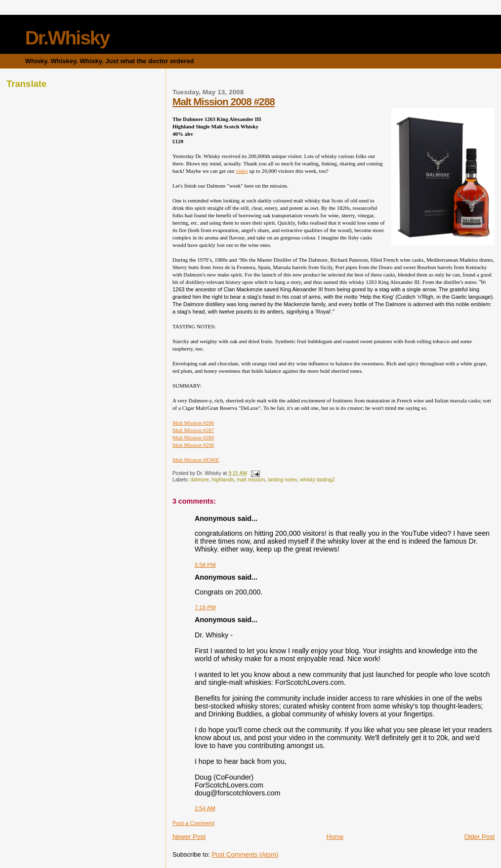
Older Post (480, 837)
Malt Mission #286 (193, 423)
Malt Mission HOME (196, 460)
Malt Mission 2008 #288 (224, 101)
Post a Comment (193, 823)
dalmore (200, 480)
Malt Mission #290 (193, 445)
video (242, 171)
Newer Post (189, 837)
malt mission (251, 480)
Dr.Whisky (67, 38)
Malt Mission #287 (193, 430)
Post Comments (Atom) (245, 854)
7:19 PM (205, 607)
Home (335, 837)
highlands (223, 480)
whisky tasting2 (317, 480)
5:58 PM (205, 565)
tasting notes (282, 480)
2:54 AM (205, 808)
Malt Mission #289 (193, 437)
